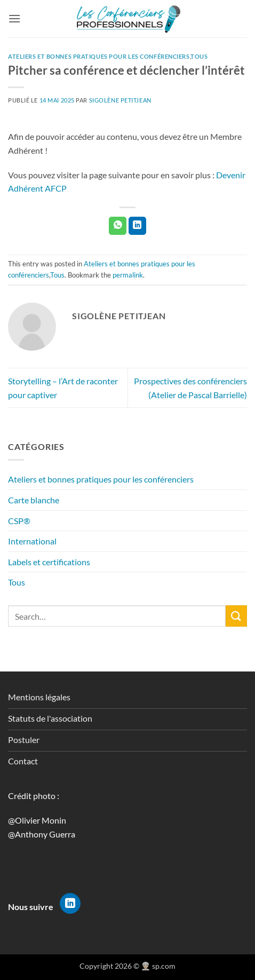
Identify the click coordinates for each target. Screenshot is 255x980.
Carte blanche (34, 500)
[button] (14, 18)
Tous (17, 582)
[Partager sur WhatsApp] (118, 226)
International (32, 541)
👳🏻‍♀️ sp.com (158, 966)
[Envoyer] (236, 616)
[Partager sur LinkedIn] (137, 226)
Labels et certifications (49, 562)
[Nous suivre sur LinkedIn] (70, 904)
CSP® (19, 521)
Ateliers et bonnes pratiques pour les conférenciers (101, 479)
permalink (128, 275)
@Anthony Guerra (42, 834)
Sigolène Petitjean (120, 100)
